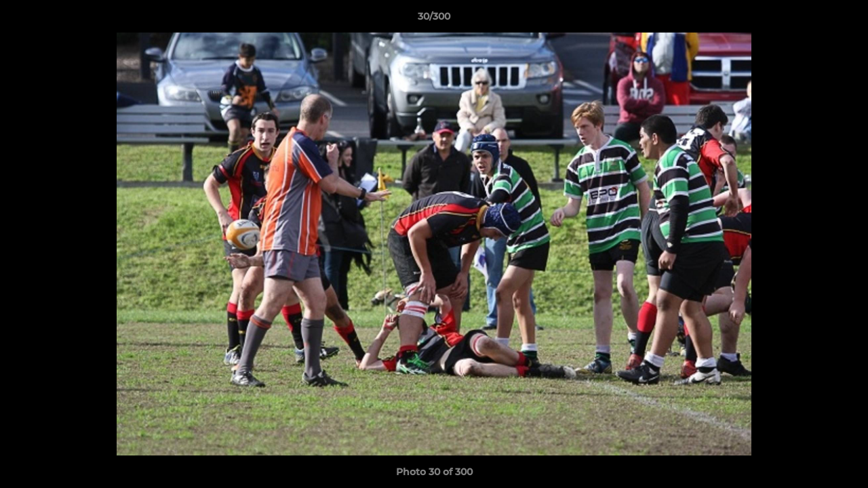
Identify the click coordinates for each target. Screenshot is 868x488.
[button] (844, 20)
